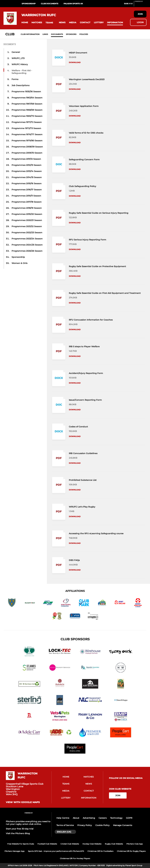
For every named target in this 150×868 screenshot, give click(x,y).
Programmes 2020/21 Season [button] (27, 220)
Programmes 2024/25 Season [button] (27, 245)
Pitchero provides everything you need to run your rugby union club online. (28, 823)
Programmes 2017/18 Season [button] (27, 202)
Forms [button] (15, 79)
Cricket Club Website (70, 844)
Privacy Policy (85, 825)
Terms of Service (65, 825)
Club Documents (50, 4)
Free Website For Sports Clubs (21, 844)
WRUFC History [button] (20, 64)
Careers (103, 818)
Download (75, 62)
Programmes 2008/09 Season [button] (27, 147)
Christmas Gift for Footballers (100, 851)
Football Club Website (47, 844)
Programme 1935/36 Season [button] (26, 92)
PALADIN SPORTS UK (73, 4)
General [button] (16, 52)
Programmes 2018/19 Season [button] (27, 208)
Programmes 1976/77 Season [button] (27, 134)
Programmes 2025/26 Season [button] (27, 251)
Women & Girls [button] (19, 263)
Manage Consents (123, 825)
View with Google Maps (23, 802)
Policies (84, 34)
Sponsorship (29, 4)
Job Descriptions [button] (21, 85)
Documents (57, 34)
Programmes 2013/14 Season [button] (27, 171)
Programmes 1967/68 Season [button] (27, 104)
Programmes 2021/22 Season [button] (27, 226)
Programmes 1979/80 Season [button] (27, 141)
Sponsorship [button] (18, 257)
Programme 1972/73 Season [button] (26, 128)
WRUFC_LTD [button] (18, 58)
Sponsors (71, 34)
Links (45, 34)
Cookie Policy (102, 825)
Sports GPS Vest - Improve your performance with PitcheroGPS (56, 851)
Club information (30, 34)
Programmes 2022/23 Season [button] (27, 233)
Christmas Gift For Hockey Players (75, 858)
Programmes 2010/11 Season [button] (26, 196)
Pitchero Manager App (15, 851)
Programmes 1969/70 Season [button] (27, 116)
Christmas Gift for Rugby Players (131, 851)
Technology (116, 818)
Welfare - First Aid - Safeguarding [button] (22, 72)
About (76, 818)
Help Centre (63, 818)
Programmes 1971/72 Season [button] (27, 122)
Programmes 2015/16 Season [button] (27, 183)
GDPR (129, 818)
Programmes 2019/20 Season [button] (27, 214)
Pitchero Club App (135, 844)
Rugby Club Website (114, 844)
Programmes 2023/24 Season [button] (27, 239)
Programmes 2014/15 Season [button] (27, 177)
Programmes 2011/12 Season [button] (26, 159)
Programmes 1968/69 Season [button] (27, 110)
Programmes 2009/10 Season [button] (27, 153)
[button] (25, 23)
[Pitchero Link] (141, 5)
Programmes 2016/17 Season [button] (27, 190)
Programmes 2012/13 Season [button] (27, 165)
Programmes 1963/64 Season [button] (27, 98)
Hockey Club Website (92, 844)
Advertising (89, 818)
